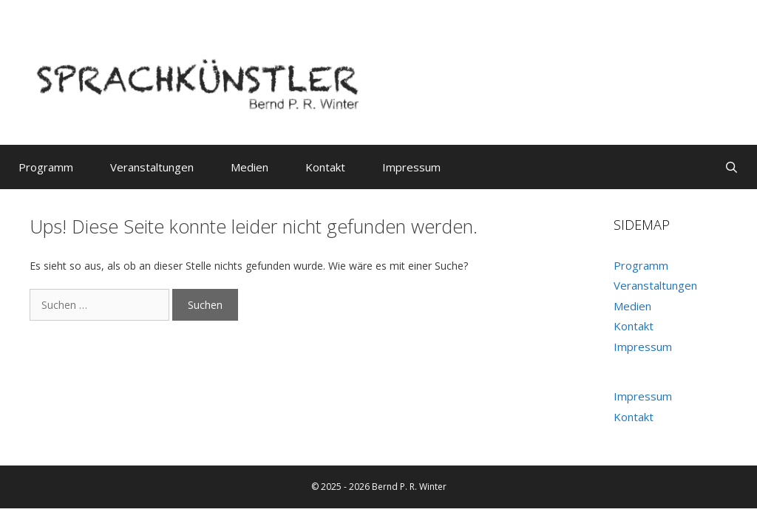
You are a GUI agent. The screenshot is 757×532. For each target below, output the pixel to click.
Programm (46, 167)
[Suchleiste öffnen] (731, 167)
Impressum (411, 167)
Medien (249, 167)
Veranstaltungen (152, 167)
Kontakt (325, 167)
